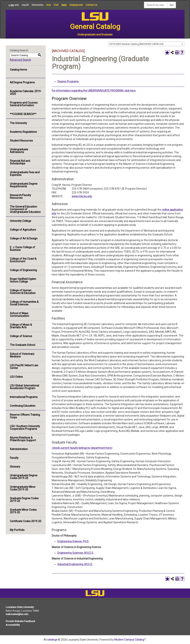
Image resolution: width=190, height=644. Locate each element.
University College (21, 221)
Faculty (14, 458)
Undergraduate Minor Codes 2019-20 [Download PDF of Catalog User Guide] (23, 488)
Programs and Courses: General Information (24, 104)
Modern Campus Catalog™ (130, 640)
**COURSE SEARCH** (23, 114)
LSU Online (16, 377)
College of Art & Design (24, 238)
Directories (38, 5)
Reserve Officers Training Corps (25, 416)
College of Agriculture (23, 230)
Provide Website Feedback (20, 621)
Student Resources (21, 141)
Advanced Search (20, 60)
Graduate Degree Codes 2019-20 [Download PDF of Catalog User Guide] (24, 500)
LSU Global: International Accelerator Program (24, 387)
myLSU (25, 5)
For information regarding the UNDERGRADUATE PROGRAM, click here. (94, 91)
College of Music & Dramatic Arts (21, 326)
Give (48, 5)
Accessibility (13, 625)
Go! (172, 5)
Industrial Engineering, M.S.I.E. (75, 564)
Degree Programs (68, 81)
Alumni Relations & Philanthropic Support (23, 439)
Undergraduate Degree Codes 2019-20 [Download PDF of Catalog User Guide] (24, 477)
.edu (12, 5)
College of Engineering (23, 270)
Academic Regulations (23, 132)
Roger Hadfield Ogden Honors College (23, 280)
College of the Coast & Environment (23, 260)
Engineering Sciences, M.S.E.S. (76, 553)
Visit (56, 5)
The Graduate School (23, 345)
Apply (64, 5)
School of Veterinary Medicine (22, 355)
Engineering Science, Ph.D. (73, 541)
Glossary (15, 467)
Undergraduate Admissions (19, 151)
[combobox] (146, 44)
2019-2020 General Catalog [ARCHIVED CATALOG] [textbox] (136, 44)
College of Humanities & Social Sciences (24, 303)
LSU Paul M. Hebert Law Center (24, 367)
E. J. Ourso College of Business (23, 249)
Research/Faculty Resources (20, 196)
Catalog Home (18, 70)
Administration (19, 449)
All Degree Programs (22, 82)
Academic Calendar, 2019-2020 (26, 93)
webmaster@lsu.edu (17, 614)
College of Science (21, 336)
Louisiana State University (20, 607)
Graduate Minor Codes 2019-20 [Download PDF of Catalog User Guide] (23, 511)
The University (18, 123)
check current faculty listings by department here (82, 448)
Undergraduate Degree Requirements (24, 185)
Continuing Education (23, 406)
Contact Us (91, 5)
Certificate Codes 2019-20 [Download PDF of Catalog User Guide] (26, 521)
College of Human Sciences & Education (23, 292)
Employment (76, 5)
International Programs (24, 397)
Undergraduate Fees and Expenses (25, 174)
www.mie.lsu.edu (82, 196)
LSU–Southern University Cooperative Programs (25, 427)
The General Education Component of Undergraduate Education (25, 209)
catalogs (52, 640)
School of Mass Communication (19, 315)
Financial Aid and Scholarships (20, 162)
